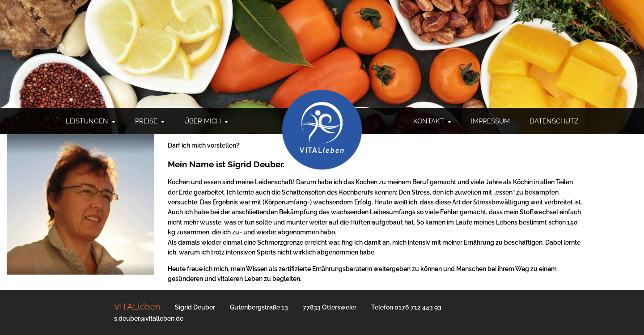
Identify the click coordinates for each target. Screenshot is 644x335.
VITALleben (137, 306)
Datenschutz (554, 121)
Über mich (203, 121)
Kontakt (429, 121)
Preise (146, 121)
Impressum (490, 121)
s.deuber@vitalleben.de (149, 318)
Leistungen (87, 121)
